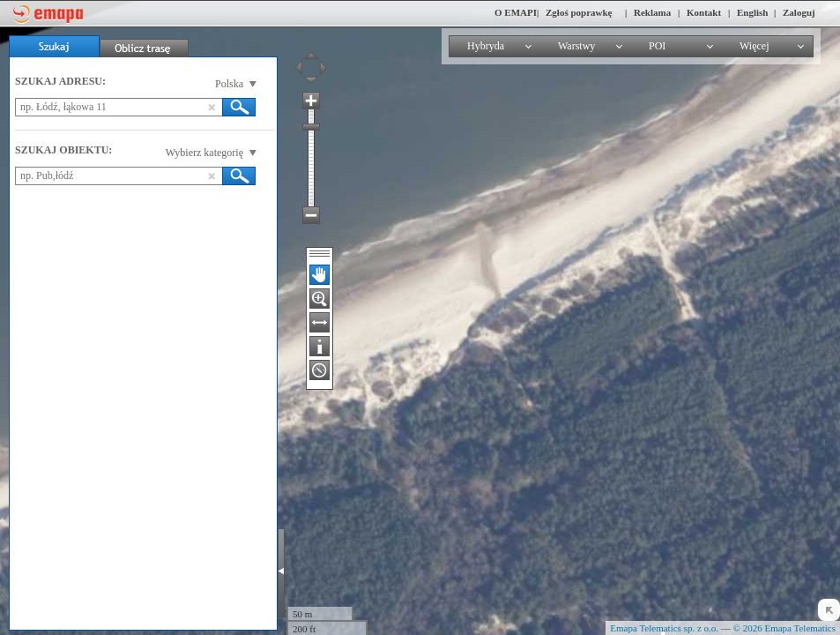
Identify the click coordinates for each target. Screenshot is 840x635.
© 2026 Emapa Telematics (784, 628)
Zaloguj (799, 12)
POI (657, 46)
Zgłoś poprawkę (579, 12)
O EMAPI (516, 12)
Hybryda (486, 46)
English (752, 12)
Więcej (755, 46)
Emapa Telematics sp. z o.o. (664, 628)
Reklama (652, 12)
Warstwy (576, 46)
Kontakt (704, 12)
